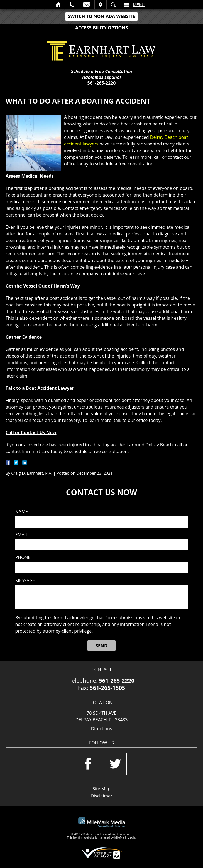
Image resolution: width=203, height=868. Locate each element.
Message (25, 581)
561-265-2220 (102, 83)
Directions (102, 729)
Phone (23, 558)
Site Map (101, 789)
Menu (139, 5)
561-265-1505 (107, 688)
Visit (101, 5)
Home (59, 5)
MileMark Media (125, 837)
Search (113, 5)
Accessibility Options (101, 28)
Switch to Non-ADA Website (101, 16)
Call (72, 5)
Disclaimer (101, 796)
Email (87, 5)
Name (21, 512)
